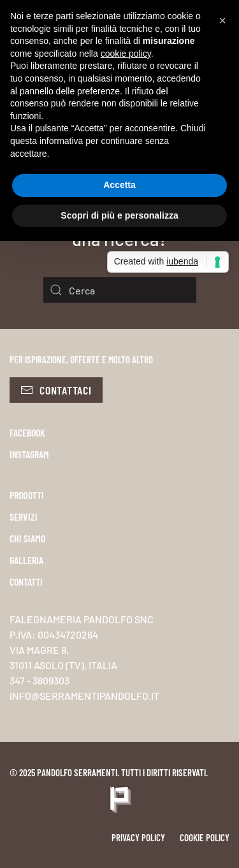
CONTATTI (26, 582)
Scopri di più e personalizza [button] (119, 215)
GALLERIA (26, 560)
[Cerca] (120, 290)
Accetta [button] (119, 185)
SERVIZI (24, 517)
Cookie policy (205, 837)
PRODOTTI (27, 495)
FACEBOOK (27, 432)
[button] (222, 20)
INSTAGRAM (29, 454)
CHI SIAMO (27, 538)
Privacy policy (138, 837)
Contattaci (56, 390)
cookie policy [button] (126, 54)
